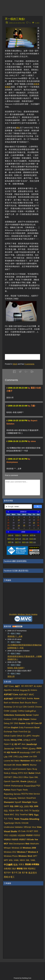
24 (19, 525)
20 (34, 523)
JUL (25, 539)
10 (19, 520)
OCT (18, 542)
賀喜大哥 (11, 676)
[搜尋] (18, 507)
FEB (18, 535)
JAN (11, 535)
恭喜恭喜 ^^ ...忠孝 (15, 636)
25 (24, 525)
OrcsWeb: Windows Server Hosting (23, 614)
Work (15, 364)
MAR (25, 535)
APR (33, 535)
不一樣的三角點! (15, 19)
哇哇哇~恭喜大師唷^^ (16, 668)
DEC (33, 542)
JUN (18, 539)
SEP (11, 542)
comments (29, 364)
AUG (33, 539)
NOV (25, 542)
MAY (11, 539)
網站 (18, 128)
